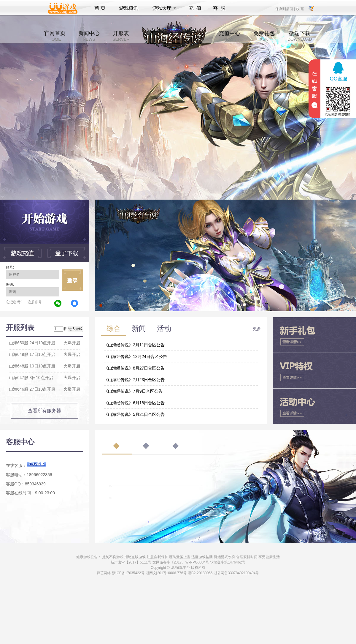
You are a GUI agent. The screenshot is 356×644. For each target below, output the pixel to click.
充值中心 (230, 36)
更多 (257, 329)
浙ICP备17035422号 (128, 573)
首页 (100, 8)
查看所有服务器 (44, 411)
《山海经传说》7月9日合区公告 (133, 391)
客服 (219, 8)
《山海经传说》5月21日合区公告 (134, 414)
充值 (195, 8)
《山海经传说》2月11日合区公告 (134, 345)
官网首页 (55, 36)
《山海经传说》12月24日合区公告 (135, 356)
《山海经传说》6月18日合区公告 (134, 403)
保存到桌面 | (285, 9)
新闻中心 (89, 36)
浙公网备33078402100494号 (236, 573)
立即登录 (72, 280)
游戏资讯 (129, 8)
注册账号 (35, 302)
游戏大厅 (163, 8)
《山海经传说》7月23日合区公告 (134, 380)
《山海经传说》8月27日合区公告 (134, 368)
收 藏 (300, 9)
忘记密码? (14, 302)
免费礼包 (264, 36)
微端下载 (300, 36)
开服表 (121, 36)
